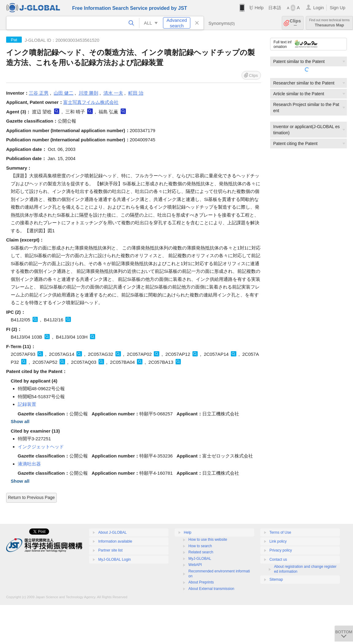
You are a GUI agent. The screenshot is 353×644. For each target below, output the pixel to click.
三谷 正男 (39, 93)
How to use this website (208, 540)
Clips (295, 23)
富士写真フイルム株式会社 (91, 102)
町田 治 (136, 93)
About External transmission (211, 589)
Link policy (278, 541)
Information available (115, 541)
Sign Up (337, 8)
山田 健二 (64, 93)
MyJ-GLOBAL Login (114, 560)
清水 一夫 (113, 93)
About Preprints (201, 582)
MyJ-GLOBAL (200, 559)
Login (318, 8)
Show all (20, 421)
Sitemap (276, 579)
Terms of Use (280, 532)
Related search (201, 552)
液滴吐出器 (29, 464)
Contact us (278, 560)
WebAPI (195, 565)
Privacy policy (281, 550)
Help (259, 8)
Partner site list (110, 550)
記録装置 (27, 404)
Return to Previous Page (31, 497)
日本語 (275, 8)
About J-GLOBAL (112, 532)
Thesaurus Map (329, 23)
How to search (200, 546)
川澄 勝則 (88, 93)
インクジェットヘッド (41, 447)
